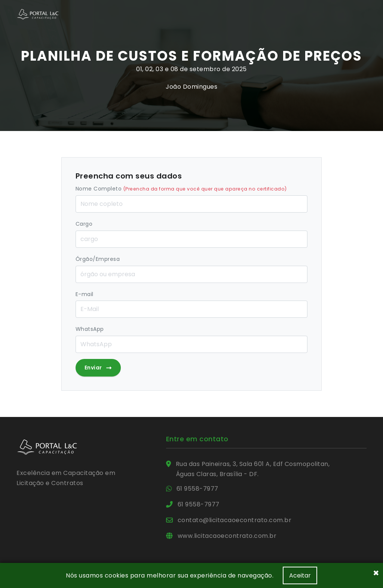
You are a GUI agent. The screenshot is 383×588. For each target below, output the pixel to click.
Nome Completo (181, 189)
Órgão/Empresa (98, 259)
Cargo (84, 224)
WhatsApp (90, 329)
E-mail (85, 294)
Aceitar (300, 575)
